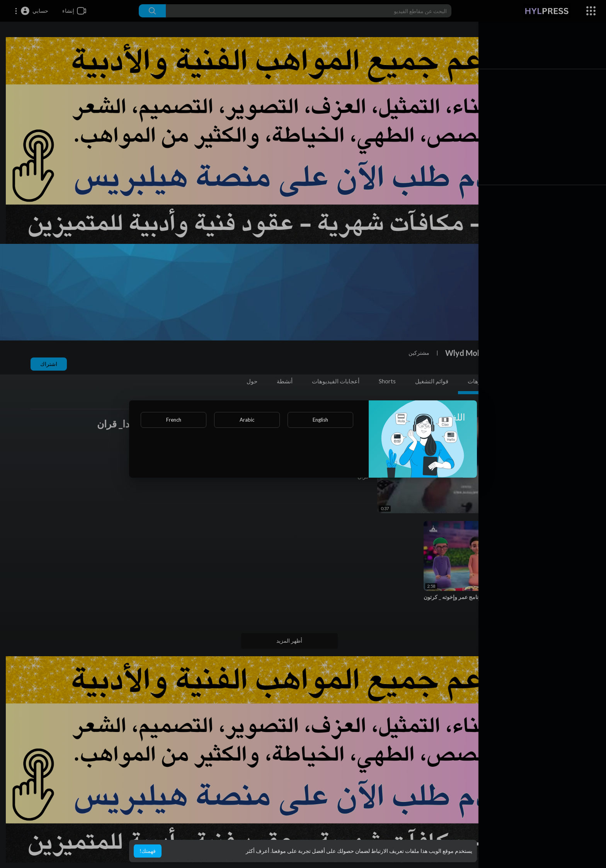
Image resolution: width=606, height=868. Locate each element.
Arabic (247, 420)
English (320, 420)
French (174, 420)
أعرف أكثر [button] (258, 851)
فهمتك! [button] (148, 851)
